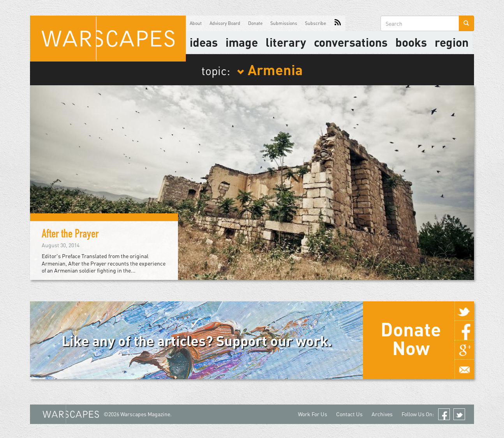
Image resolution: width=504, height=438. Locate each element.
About (196, 23)
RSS (338, 23)
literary (286, 42)
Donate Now (411, 338)
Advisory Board (225, 23)
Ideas (204, 42)
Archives (382, 414)
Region (452, 42)
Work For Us (313, 414)
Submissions (284, 23)
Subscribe (315, 23)
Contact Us (349, 414)
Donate (255, 23)
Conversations (351, 42)
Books (411, 42)
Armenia (270, 69)
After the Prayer (70, 235)
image (242, 42)
